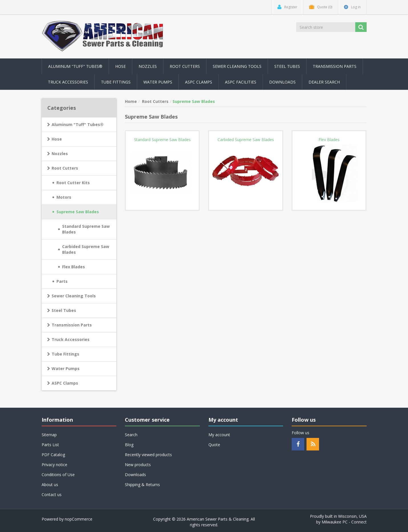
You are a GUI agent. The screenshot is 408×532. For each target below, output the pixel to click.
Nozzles (60, 154)
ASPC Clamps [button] (199, 82)
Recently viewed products (148, 455)
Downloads (282, 82)
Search (131, 435)
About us (50, 485)
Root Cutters (65, 168)
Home (131, 101)
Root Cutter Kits (73, 183)
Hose (57, 139)
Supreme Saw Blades (78, 212)
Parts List (50, 445)
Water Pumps (66, 368)
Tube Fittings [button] (116, 82)
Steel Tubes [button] (287, 66)
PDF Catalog (53, 455)
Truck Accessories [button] (68, 82)
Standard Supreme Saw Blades (86, 229)
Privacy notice (54, 465)
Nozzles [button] (148, 66)
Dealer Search (324, 82)
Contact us (52, 495)
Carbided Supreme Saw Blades (86, 249)
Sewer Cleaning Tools (74, 296)
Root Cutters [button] (185, 66)
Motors (64, 197)
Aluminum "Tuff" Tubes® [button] (75, 66)
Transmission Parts (72, 325)
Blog (129, 445)
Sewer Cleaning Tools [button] (237, 66)
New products (138, 465)
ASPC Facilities (241, 82)
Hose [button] (120, 66)
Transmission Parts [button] (335, 66)
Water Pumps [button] (158, 82)
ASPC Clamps (65, 383)
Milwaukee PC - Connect (344, 522)
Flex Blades (74, 267)
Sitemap (49, 435)
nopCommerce (79, 519)
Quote (214, 445)
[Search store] (326, 27)
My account (219, 435)
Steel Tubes (64, 310)
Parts (62, 281)
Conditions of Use (58, 475)
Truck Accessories (71, 339)
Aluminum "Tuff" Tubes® (78, 124)
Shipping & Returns (142, 485)
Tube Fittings (65, 354)
